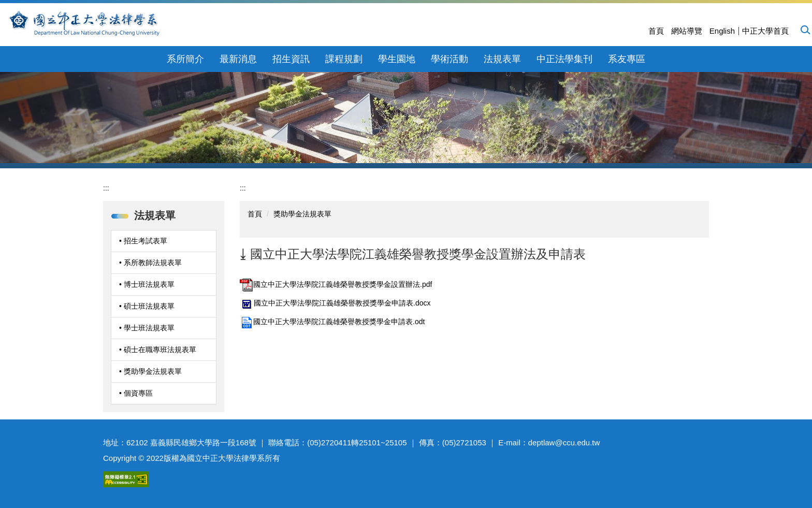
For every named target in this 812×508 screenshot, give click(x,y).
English (722, 31)
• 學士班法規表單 (147, 328)
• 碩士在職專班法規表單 (158, 350)
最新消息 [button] (238, 59)
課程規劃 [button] (344, 59)
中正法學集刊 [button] (564, 59)
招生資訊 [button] (291, 59)
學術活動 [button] (450, 59)
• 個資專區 (136, 393)
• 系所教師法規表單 (150, 263)
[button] (805, 30)
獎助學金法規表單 (302, 214)
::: (106, 188)
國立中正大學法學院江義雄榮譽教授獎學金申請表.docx (335, 303)
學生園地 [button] (397, 59)
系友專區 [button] (627, 59)
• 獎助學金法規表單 (150, 371)
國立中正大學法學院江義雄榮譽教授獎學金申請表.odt (332, 322)
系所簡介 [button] (185, 59)
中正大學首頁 (765, 31)
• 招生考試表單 (143, 241)
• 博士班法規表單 (147, 284)
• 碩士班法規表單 (147, 306)
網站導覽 (687, 31)
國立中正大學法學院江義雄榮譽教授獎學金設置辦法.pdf (336, 284)
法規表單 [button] (502, 59)
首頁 (656, 31)
